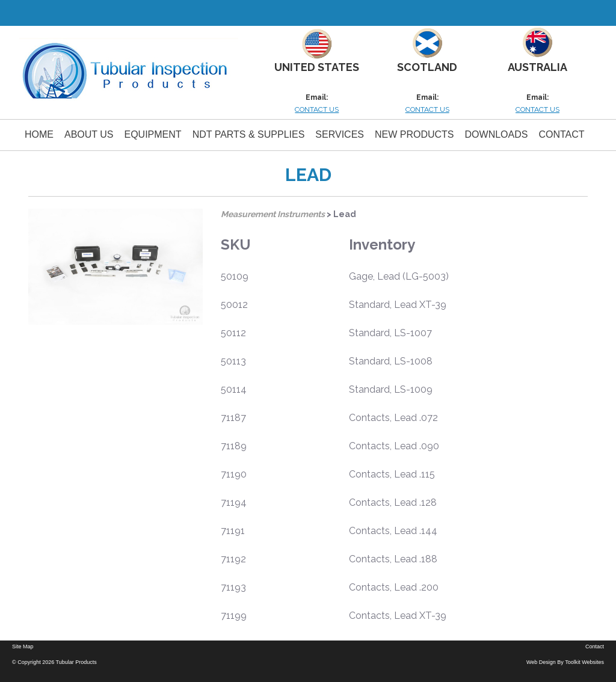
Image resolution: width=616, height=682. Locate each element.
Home (39, 134)
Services (340, 134)
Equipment (153, 134)
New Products (414, 134)
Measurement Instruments (273, 214)
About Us (89, 134)
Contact (561, 134)
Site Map (23, 647)
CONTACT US (317, 109)
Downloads (497, 134)
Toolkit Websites (584, 662)
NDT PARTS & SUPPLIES (249, 134)
